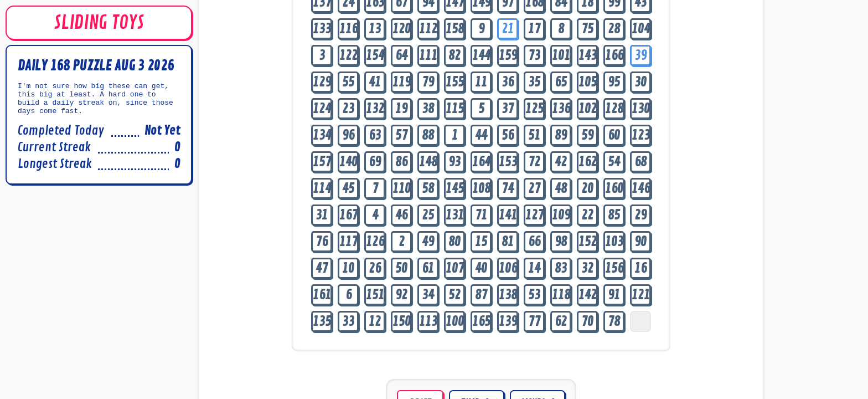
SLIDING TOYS (99, 23)
